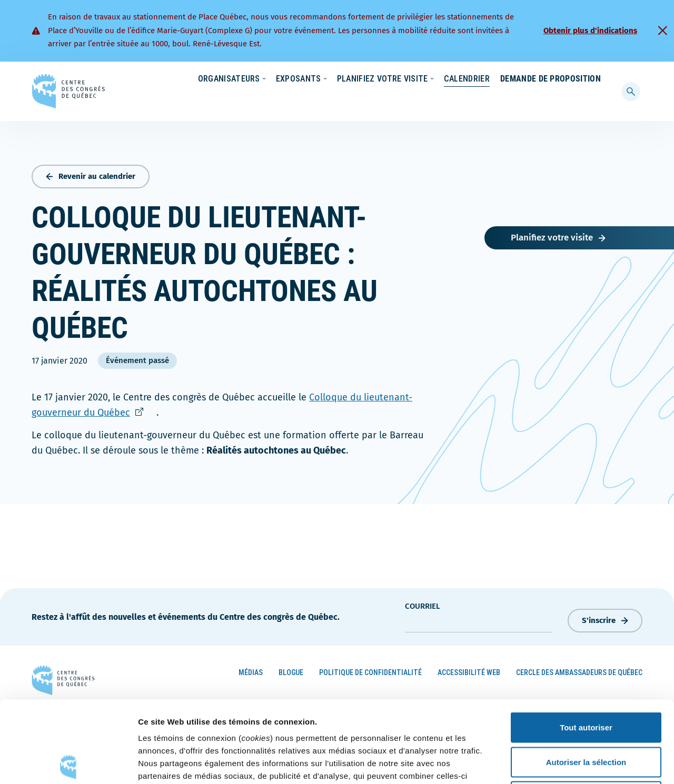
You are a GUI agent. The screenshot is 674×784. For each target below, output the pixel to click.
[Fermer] (662, 31)
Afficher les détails (580, 763)
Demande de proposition (551, 100)
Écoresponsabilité (346, 79)
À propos (511, 79)
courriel (423, 604)
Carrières (461, 79)
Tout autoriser (586, 646)
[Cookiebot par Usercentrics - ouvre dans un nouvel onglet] (68, 763)
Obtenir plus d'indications (590, 31)
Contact (558, 79)
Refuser (586, 715)
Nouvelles (410, 79)
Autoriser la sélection (586, 681)
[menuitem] (596, 78)
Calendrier (456, 100)
